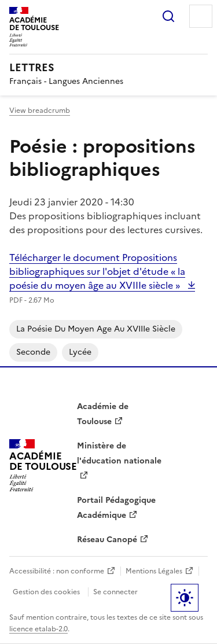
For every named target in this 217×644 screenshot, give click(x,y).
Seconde (33, 352)
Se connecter (115, 592)
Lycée (80, 352)
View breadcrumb (40, 111)
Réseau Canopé (107, 540)
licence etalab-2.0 (38, 629)
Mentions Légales (154, 571)
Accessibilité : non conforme (57, 571)
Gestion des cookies (46, 592)
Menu (201, 16)
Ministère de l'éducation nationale (119, 453)
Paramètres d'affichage (185, 598)
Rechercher (168, 16)
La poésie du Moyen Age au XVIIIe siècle (96, 329)
